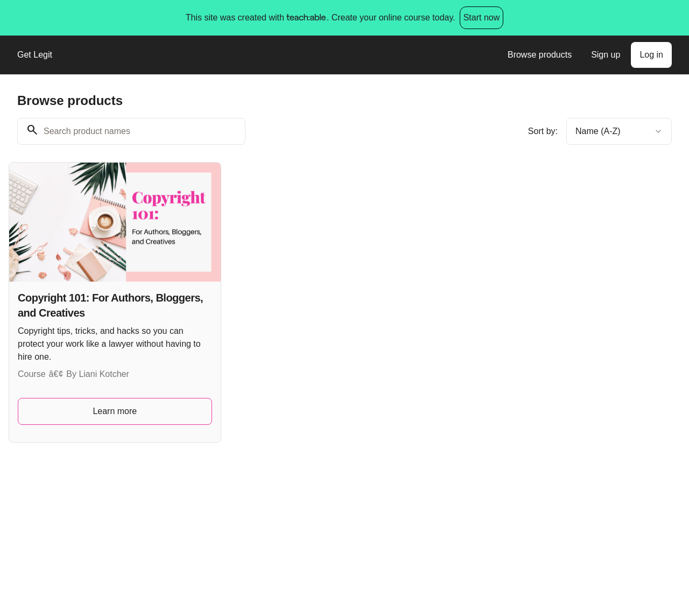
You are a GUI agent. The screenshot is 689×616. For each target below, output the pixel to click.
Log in (651, 55)
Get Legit (35, 55)
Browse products (540, 55)
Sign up (606, 55)
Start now (482, 17)
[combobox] (619, 131)
